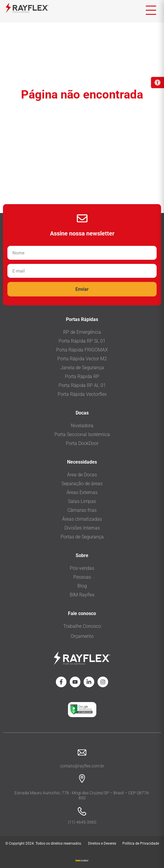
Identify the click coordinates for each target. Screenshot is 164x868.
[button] (157, 83)
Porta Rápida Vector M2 (82, 359)
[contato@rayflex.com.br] (82, 752)
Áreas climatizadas (82, 519)
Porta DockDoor (82, 443)
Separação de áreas (82, 484)
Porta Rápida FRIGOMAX (82, 350)
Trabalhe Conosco (82, 626)
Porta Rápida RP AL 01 (82, 385)
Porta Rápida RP (82, 376)
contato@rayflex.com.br (82, 766)
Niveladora (82, 426)
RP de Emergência (82, 332)
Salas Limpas (82, 501)
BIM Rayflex (82, 595)
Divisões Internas (82, 528)
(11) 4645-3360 (82, 822)
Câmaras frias (82, 510)
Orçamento (82, 636)
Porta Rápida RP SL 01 (82, 341)
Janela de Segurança (82, 368)
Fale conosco (82, 613)
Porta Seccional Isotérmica (82, 434)
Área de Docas (82, 475)
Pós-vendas (82, 568)
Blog (82, 586)
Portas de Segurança (82, 537)
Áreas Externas (82, 492)
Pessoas (82, 577)
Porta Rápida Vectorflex (82, 394)
